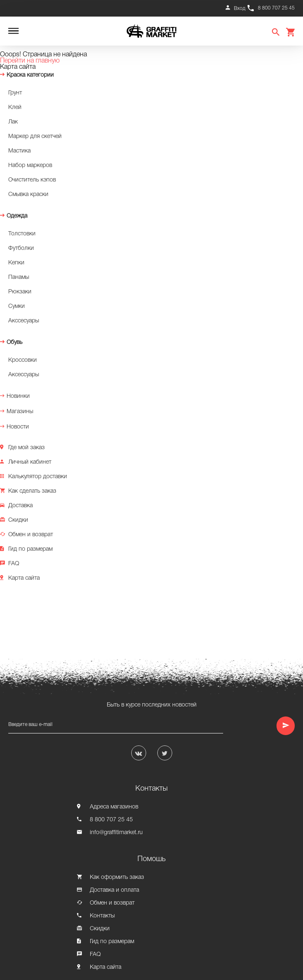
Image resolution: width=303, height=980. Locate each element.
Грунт (15, 93)
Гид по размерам (30, 549)
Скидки (18, 520)
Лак (13, 122)
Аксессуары (24, 375)
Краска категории (30, 75)
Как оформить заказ (117, 877)
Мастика (19, 151)
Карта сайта (24, 578)
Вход (240, 8)
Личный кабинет (30, 462)
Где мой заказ (26, 448)
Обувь (14, 342)
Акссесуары (24, 321)
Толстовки (22, 234)
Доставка (20, 506)
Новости (18, 427)
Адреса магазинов (114, 807)
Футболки (21, 248)
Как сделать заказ (32, 491)
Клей (15, 108)
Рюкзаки (20, 292)
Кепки (16, 263)
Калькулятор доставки (38, 477)
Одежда (17, 216)
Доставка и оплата (114, 890)
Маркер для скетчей (35, 137)
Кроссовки (23, 360)
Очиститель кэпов (32, 180)
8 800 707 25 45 (276, 8)
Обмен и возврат (31, 535)
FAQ (14, 564)
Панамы (19, 277)
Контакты (102, 916)
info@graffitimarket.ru (116, 833)
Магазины (20, 412)
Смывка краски (28, 195)
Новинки (18, 396)
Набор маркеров (30, 166)
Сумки (17, 306)
